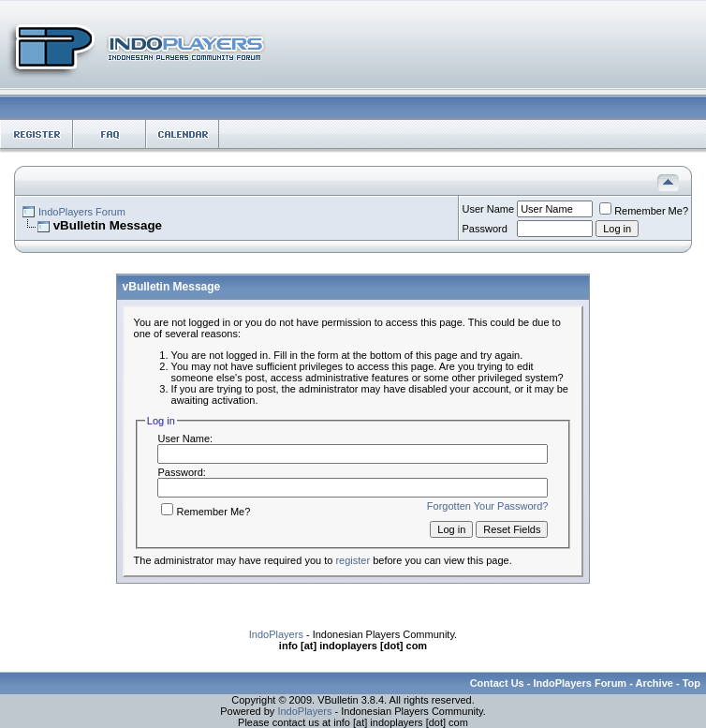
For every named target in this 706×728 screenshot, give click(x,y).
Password (485, 229)
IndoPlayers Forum (82, 212)
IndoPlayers (276, 634)
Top (691, 683)
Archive (655, 683)
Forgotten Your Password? (488, 506)
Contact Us (497, 683)
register (353, 560)
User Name (489, 209)
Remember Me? (644, 211)
